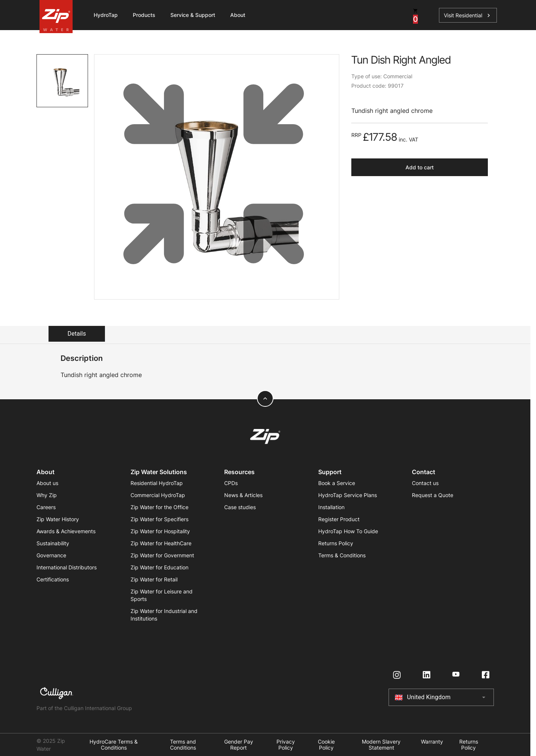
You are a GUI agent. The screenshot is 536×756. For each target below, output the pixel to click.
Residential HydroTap (157, 483)
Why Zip (47, 495)
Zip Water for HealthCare (161, 543)
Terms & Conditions (342, 555)
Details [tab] (77, 334)
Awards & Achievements (66, 531)
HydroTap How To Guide (348, 531)
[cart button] (415, 15)
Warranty (432, 742)
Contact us (425, 483)
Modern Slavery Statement (381, 745)
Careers (46, 507)
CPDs (231, 483)
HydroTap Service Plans (348, 495)
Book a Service (337, 483)
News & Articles (243, 495)
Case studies (240, 507)
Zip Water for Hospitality (160, 531)
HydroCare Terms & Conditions (114, 745)
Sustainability (53, 543)
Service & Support (193, 15)
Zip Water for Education (159, 567)
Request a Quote (433, 495)
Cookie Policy (326, 745)
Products (144, 15)
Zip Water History (58, 519)
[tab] (62, 81)
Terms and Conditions (183, 745)
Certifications (53, 579)
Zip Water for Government (162, 555)
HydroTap (106, 15)
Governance (51, 555)
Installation (331, 507)
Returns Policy (336, 543)
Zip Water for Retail (154, 579)
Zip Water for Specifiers (159, 519)
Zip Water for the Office (159, 507)
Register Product (339, 519)
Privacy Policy (286, 745)
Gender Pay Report (239, 745)
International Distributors (67, 567)
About (238, 15)
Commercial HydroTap (158, 495)
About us (47, 483)
